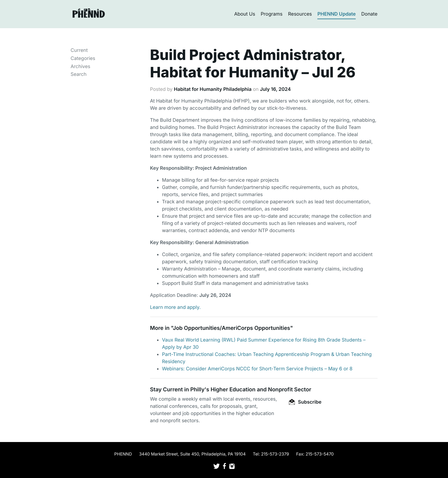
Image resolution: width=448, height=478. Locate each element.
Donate (369, 14)
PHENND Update (337, 14)
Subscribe (305, 402)
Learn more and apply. (175, 307)
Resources (300, 14)
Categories (83, 58)
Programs (272, 14)
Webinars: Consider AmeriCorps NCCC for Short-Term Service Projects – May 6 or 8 (257, 369)
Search (79, 74)
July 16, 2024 (275, 89)
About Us (245, 14)
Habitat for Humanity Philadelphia (213, 89)
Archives (81, 66)
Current (79, 50)
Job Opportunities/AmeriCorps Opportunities (231, 328)
